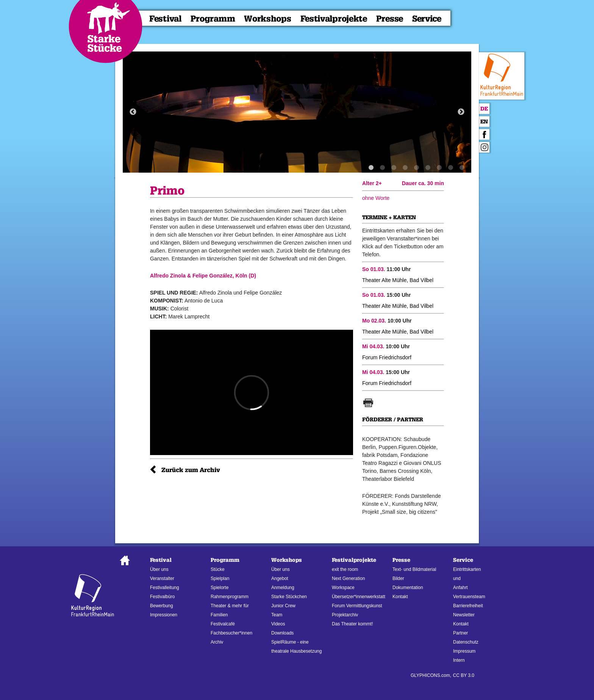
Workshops (267, 19)
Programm (213, 19)
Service (427, 19)
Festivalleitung (165, 588)
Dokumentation (408, 588)
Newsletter (464, 615)
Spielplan (220, 578)
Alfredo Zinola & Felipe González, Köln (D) (203, 276)
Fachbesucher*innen (231, 633)
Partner (460, 633)
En (484, 122)
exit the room (345, 569)
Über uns (159, 569)
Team (277, 615)
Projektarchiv (345, 615)
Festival (165, 19)
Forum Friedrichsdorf (387, 357)
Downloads (282, 633)
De (484, 109)
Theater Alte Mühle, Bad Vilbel (398, 280)
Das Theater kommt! (352, 624)
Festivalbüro (162, 597)
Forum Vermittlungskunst (357, 606)
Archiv (217, 642)
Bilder (398, 578)
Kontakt (400, 597)
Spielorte (220, 588)
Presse (390, 19)
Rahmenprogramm (230, 597)
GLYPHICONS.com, (431, 675)
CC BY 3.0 (464, 675)
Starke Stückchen (289, 597)
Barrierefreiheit (468, 606)
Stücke (218, 569)
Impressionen (164, 615)
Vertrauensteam (469, 597)
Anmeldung (283, 588)
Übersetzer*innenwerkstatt (359, 597)
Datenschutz (466, 642)
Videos (278, 624)
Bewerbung (162, 606)
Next (461, 112)
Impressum (464, 651)
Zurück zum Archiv (191, 470)
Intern (459, 660)
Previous (133, 112)
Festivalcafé (223, 624)
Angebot (280, 578)
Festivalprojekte (334, 19)
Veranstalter (162, 578)
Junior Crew (283, 606)
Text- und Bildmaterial (414, 569)
